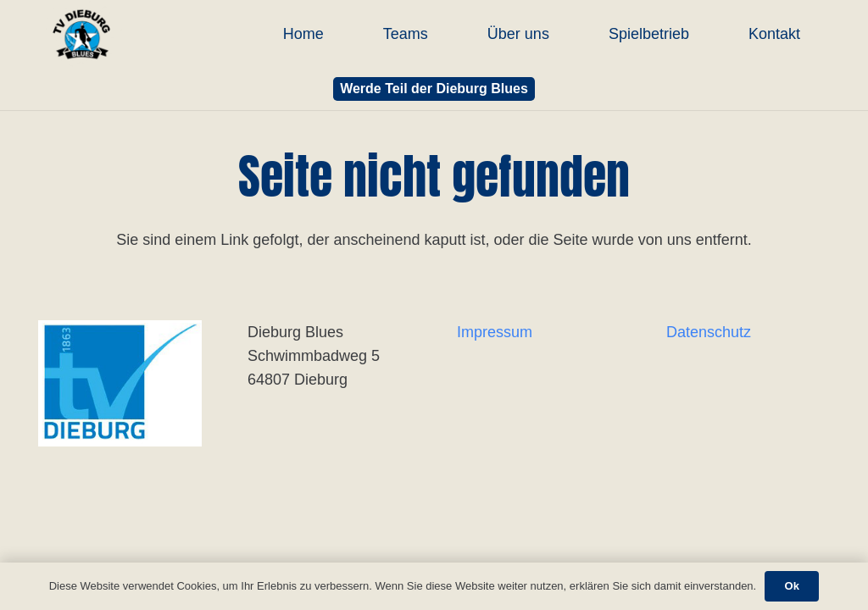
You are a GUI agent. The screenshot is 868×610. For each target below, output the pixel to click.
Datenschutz (709, 332)
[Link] (81, 34)
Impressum (495, 332)
